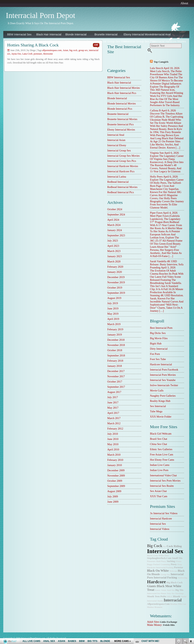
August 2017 (114, 392)
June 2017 (113, 403)
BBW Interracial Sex (19, 34)
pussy (174, 564)
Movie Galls (157, 391)
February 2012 (115, 429)
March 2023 (114, 251)
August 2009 (114, 491)
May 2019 (113, 314)
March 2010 (114, 455)
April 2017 (113, 413)
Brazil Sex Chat (159, 439)
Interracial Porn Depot (41, 15)
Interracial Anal (162, 34)
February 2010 (115, 460)
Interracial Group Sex (78, 41)
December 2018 (116, 340)
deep (180, 564)
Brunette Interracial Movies (122, 119)
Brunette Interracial (106, 34)
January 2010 (115, 465)
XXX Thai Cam (159, 496)
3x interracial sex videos (164, 513)
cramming (165, 564)
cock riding (174, 546)
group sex (165, 574)
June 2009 (113, 502)
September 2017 (116, 387)
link (191, 584)
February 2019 (115, 329)
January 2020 (115, 272)
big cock (155, 546)
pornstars (38, 54)
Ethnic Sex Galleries (161, 449)
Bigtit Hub (156, 344)
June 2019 (113, 309)
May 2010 (113, 444)
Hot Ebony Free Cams (162, 460)
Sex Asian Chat (158, 491)
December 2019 (116, 277)
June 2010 (113, 439)
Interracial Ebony (46, 41)
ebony (179, 561)
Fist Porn (155, 354)
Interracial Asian (17, 41)
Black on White (158, 571)
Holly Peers (156, 177)
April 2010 (113, 450)
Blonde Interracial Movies (122, 104)
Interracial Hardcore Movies (166, 41)
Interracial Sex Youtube (163, 380)
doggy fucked (153, 564)
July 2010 (113, 434)
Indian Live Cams (160, 465)
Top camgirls (161, 62)
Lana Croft (27, 54)
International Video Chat (163, 475)
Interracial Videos (160, 529)
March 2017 (114, 418)
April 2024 (113, 220)
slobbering (183, 578)
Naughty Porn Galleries (163, 396)
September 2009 (116, 486)
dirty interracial (159, 349)
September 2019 (116, 293)
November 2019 (116, 282)
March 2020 (114, 262)
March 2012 (114, 423)
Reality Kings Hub (160, 401)
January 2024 (115, 230)
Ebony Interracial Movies (137, 34)
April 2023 (113, 246)
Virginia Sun (157, 153)
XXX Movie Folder (161, 417)
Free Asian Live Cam (162, 455)
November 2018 (116, 345)
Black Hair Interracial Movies (124, 88)
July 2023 (113, 241)
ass (165, 546)
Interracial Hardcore (161, 519)
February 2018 (115, 361)
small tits (177, 558)
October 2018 (115, 350)
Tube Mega (156, 411)
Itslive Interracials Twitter (164, 385)
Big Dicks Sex (158, 333)
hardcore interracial (161, 364)
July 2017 (113, 397)
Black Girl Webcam (161, 434)
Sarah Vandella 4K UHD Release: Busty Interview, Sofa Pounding (167, 264)
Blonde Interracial (76, 34)
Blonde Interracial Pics (120, 109)
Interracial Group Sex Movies (108, 41)
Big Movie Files (159, 338)
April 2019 (113, 319)
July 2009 (113, 497)
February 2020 (115, 267)
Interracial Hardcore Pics (21, 48)
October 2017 (115, 382)
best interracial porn (161, 328)
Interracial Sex (158, 524)
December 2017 (116, 371)
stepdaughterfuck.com (159, 558)
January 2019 (115, 335)
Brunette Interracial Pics (120, 124)
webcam (173, 571)
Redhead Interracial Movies (122, 187)
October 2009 (115, 481)
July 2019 (113, 303)
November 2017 (116, 376)
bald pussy (161, 561)
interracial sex (165, 551)
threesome (48, 54)
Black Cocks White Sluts (158, 556)
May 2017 (113, 408)
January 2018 (115, 366)
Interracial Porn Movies (163, 375)
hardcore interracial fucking (160, 568)
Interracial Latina (46, 48)
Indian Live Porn (159, 470)
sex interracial (158, 406)
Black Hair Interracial (49, 34)
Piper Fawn (156, 213)
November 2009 (116, 476)
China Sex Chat (158, 444)
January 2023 (115, 256)
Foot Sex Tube (158, 359)
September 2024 (116, 215)
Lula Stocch (156, 68)
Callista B (155, 111)
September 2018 (116, 356)
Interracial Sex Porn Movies (165, 481)
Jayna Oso (16, 54)
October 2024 (115, 209)
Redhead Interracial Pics (121, 192)
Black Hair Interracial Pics (122, 93)
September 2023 (116, 235)
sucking (171, 561)
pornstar (179, 567)
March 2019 (114, 324)
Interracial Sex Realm (162, 486)
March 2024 (114, 225)
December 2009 (116, 470)
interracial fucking (165, 577)
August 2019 (114, 298)
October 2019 (115, 288)
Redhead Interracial (77, 48)
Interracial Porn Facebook (164, 370)
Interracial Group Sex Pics (137, 41)
